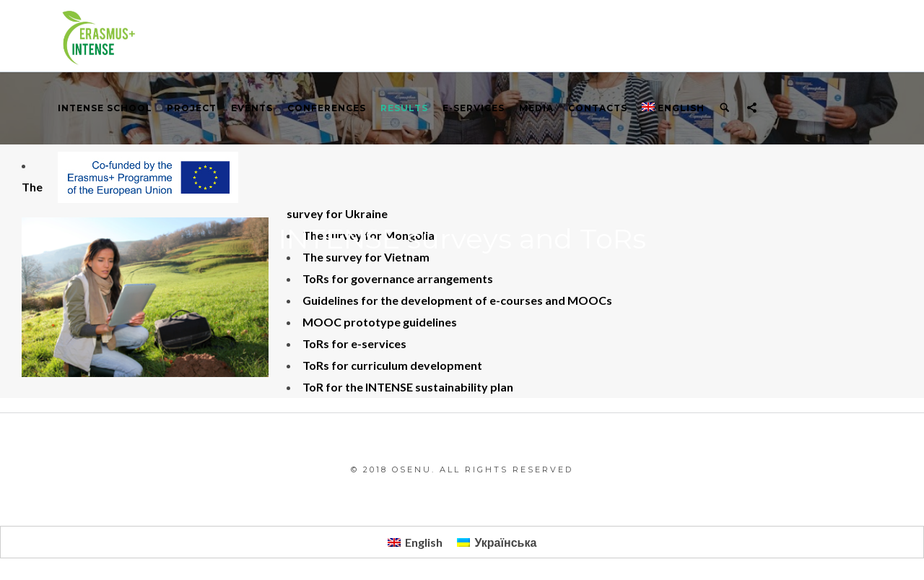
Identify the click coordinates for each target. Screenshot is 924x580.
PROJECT (192, 108)
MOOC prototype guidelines (380, 322)
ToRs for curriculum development (392, 365)
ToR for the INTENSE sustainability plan (408, 387)
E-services (474, 108)
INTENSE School (105, 108)
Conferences (327, 108)
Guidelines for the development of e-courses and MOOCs (457, 300)
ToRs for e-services (354, 343)
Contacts (598, 108)
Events (252, 108)
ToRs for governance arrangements (398, 278)
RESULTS (404, 108)
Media (536, 108)
